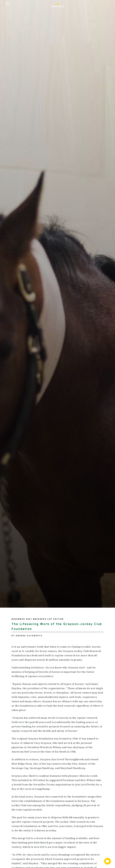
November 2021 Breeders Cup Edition (38, 619)
